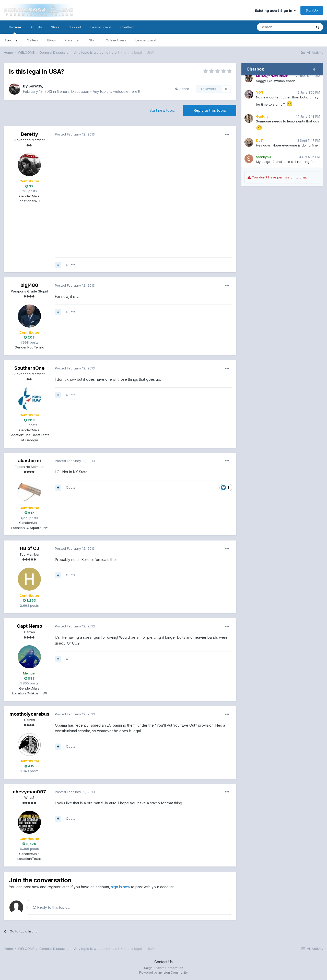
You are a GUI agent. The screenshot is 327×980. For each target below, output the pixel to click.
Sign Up (312, 10)
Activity (36, 27)
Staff (93, 40)
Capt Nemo (30, 626)
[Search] (284, 27)
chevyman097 (29, 792)
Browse (15, 29)
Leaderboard (146, 40)
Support (75, 27)
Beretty (35, 86)
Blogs (52, 40)
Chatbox (127, 27)
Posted (75, 134)
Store (55, 27)
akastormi (29, 461)
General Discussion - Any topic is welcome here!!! (98, 91)
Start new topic (162, 110)
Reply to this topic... (51, 907)
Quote (71, 265)
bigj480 (29, 285)
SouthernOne (29, 368)
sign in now (121, 887)
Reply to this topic (210, 110)
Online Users (116, 40)
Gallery (32, 40)
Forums (11, 40)
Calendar (73, 40)
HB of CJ (30, 548)
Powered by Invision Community (163, 972)
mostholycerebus (29, 714)
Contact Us (163, 962)
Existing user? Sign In (275, 10)
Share (182, 89)
